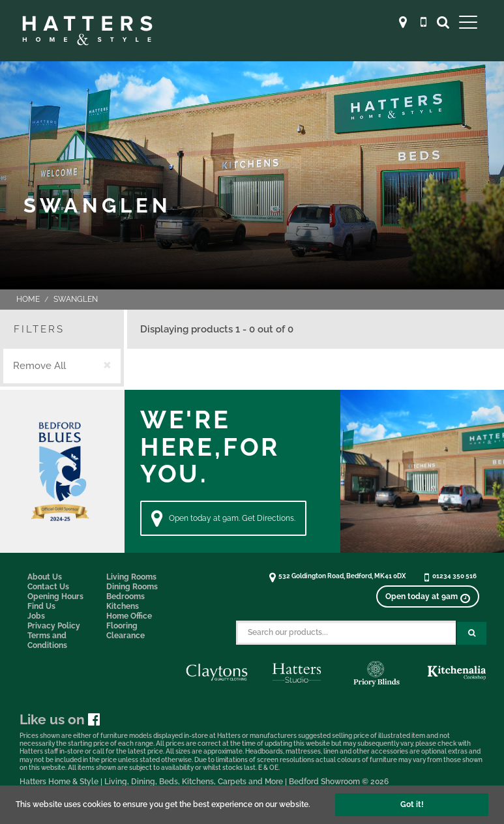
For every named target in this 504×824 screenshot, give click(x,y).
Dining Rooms (132, 587)
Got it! (412, 804)
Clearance (126, 636)
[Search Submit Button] (472, 633)
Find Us (41, 606)
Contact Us (48, 587)
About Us (45, 577)
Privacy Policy (54, 626)
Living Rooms (131, 577)
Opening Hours (55, 596)
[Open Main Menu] (468, 22)
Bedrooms (126, 596)
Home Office (129, 616)
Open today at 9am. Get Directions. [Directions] (223, 518)
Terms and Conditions (47, 640)
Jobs (36, 616)
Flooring (122, 626)
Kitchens (123, 606)
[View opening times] (428, 596)
